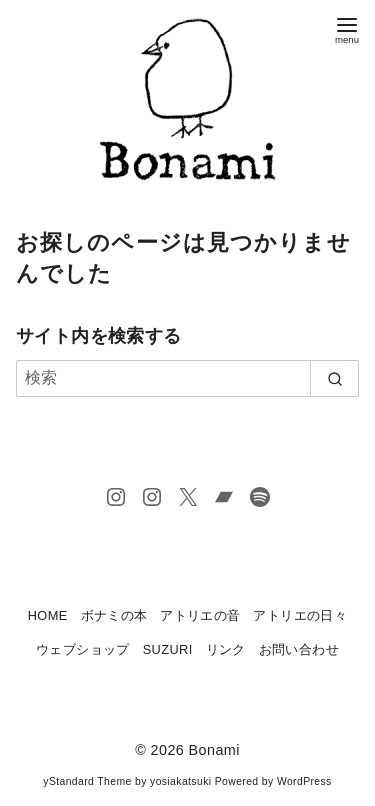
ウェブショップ (83, 649)
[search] (334, 378)
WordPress (304, 781)
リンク (226, 649)
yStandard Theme (87, 781)
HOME (48, 615)
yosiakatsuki (180, 781)
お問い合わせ (299, 649)
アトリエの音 (200, 615)
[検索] (187, 378)
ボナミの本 (114, 615)
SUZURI (168, 649)
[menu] (347, 28)
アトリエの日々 (300, 615)
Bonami (214, 750)
